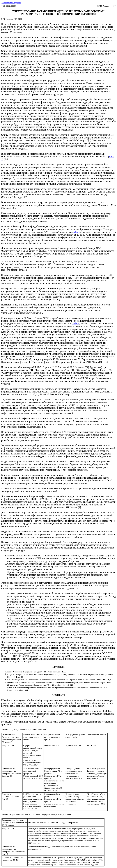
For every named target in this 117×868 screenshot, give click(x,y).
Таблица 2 (5, 814)
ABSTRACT (58, 695)
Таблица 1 (6, 729)
